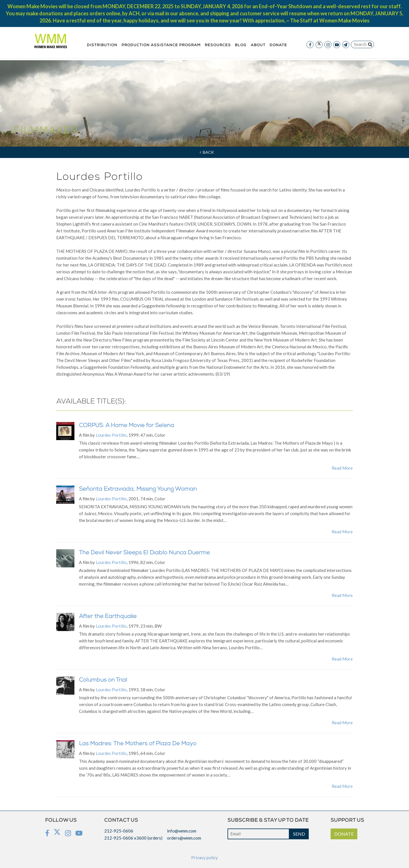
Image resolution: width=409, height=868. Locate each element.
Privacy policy (204, 857)
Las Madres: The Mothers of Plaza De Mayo (138, 744)
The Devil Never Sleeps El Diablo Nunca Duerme (144, 553)
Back (207, 152)
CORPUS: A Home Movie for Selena (127, 426)
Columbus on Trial (103, 680)
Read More (342, 468)
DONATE (344, 834)
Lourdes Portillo (111, 435)
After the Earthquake (108, 617)
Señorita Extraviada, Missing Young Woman (138, 490)
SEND (299, 834)
